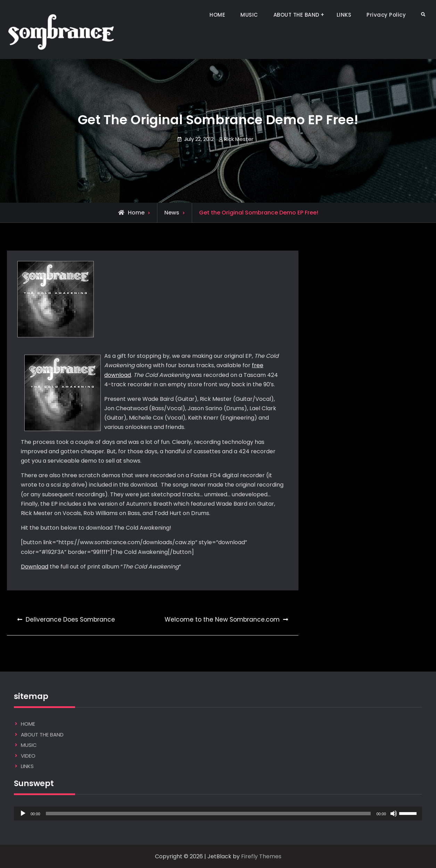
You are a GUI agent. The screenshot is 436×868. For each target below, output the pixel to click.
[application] (218, 814)
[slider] (208, 814)
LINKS (344, 15)
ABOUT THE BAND (297, 15)
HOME (217, 15)
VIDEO (28, 756)
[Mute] (394, 814)
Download (35, 567)
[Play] (23, 814)
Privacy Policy (386, 15)
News (172, 213)
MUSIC (249, 15)
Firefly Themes (261, 856)
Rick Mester (239, 139)
